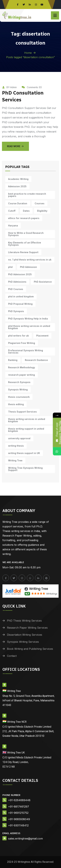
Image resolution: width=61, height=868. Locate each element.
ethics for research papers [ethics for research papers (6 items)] (24, 218)
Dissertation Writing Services (25, 635)
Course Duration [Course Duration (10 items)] (18, 203)
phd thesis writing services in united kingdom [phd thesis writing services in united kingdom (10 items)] (29, 327)
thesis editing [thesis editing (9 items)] (16, 404)
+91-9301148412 (18, 825)
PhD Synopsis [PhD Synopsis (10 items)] (16, 311)
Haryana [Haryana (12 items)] (13, 226)
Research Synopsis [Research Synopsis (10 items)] (19, 382)
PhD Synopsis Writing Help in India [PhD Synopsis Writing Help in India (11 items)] (28, 319)
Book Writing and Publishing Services (30, 649)
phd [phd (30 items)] (10, 267)
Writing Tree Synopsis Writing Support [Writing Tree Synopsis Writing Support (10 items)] (25, 469)
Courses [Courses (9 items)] (40, 203)
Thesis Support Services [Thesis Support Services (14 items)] (22, 412)
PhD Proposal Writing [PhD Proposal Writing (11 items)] (20, 304)
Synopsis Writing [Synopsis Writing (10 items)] (18, 390)
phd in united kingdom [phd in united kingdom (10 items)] (21, 296)
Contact (12, 656)
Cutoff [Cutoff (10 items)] (12, 211)
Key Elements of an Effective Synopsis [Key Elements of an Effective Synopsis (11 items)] (25, 244)
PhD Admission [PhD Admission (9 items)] (28, 267)
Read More (15, 146)
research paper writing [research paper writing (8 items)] (21, 375)
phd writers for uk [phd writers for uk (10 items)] (18, 336)
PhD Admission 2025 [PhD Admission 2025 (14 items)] (20, 274)
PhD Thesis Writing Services (24, 621)
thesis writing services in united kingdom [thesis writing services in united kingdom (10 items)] (27, 420)
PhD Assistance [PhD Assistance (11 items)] (43, 282)
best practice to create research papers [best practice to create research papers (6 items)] (27, 195)
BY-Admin (9, 87)
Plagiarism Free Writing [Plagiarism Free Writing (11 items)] (22, 343)
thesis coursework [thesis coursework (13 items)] (19, 397)
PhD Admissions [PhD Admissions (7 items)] (17, 282)
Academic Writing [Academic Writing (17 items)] (18, 179)
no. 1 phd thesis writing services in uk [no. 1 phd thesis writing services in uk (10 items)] (30, 260)
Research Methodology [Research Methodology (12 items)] (22, 367)
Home (28, 53)
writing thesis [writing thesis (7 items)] (16, 446)
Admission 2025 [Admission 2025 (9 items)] (17, 186)
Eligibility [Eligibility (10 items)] (42, 211)
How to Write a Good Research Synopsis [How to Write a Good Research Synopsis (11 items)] (26, 234)
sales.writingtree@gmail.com (25, 839)
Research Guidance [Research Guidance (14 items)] (36, 360)
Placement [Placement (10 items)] (42, 336)
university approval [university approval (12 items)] (19, 438)
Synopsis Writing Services (23, 642)
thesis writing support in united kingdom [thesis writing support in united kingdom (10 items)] (26, 430)
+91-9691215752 (18, 813)
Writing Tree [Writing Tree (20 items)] (15, 460)
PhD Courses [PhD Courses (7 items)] (16, 289)
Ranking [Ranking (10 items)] (13, 360)
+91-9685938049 (19, 819)
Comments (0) (32, 87)
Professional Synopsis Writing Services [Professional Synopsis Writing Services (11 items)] (26, 352)
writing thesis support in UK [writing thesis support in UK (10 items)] (24, 453)
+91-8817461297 (19, 807)
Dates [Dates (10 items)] (26, 211)
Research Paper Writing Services (27, 628)
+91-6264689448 (19, 800)
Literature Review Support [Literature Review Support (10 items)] (23, 252)
